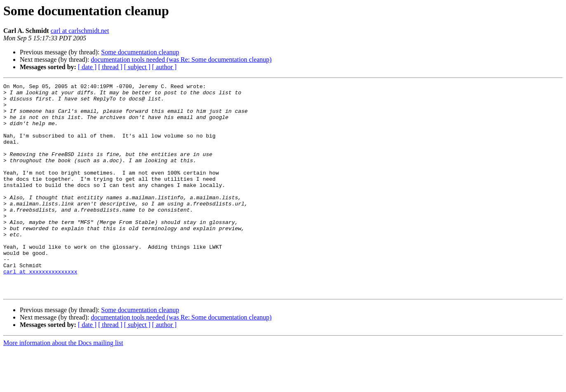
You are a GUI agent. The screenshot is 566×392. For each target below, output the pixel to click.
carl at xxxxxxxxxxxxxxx (40, 310)
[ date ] (87, 67)
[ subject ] (137, 67)
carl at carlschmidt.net (80, 31)
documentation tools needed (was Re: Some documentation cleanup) (181, 59)
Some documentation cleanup (140, 52)
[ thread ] (110, 67)
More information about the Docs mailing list (63, 385)
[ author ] (164, 67)
